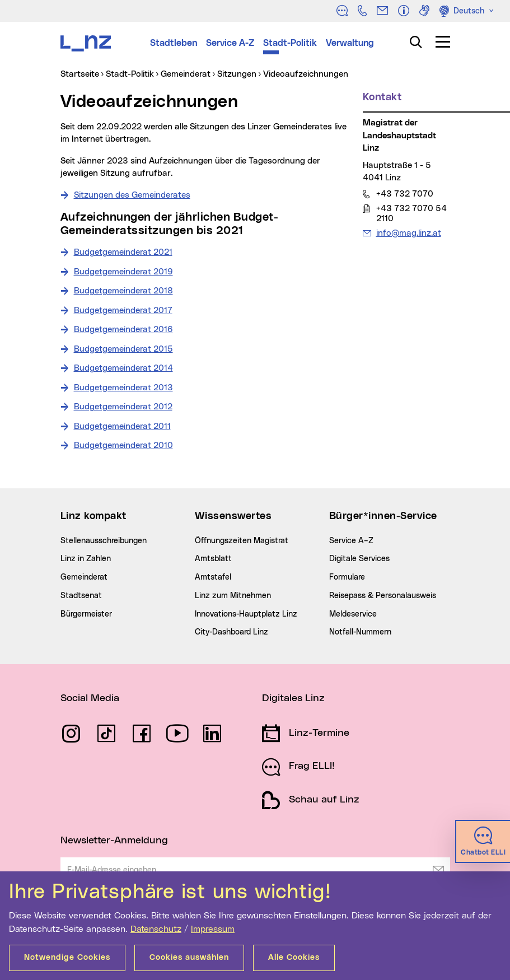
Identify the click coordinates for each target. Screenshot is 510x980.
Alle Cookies (294, 958)
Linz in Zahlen (86, 559)
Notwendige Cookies (67, 958)
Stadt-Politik (290, 43)
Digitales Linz (293, 698)
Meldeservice (353, 614)
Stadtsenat (81, 596)
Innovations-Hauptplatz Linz (246, 614)
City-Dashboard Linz (231, 632)
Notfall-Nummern (360, 632)
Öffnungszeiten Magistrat (242, 541)
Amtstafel (213, 577)
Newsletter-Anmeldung (114, 841)
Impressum (213, 929)
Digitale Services (359, 559)
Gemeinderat (84, 577)
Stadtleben (174, 43)
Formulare (347, 577)
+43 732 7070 (404, 194)
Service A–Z (351, 541)
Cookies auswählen (189, 958)
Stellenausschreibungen (104, 541)
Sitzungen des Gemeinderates (132, 195)
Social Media (90, 698)
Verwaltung (350, 43)
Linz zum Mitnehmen (233, 596)
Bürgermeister (86, 614)
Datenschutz (156, 929)
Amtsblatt (213, 559)
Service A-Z (230, 43)
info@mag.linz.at (408, 233)
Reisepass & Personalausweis (383, 596)
